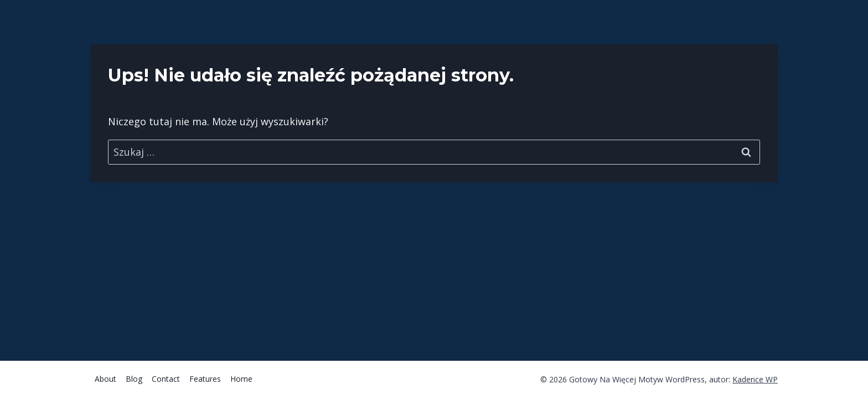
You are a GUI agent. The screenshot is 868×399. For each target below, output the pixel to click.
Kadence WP (755, 379)
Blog (134, 379)
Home (241, 379)
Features (205, 379)
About (105, 379)
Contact (166, 379)
